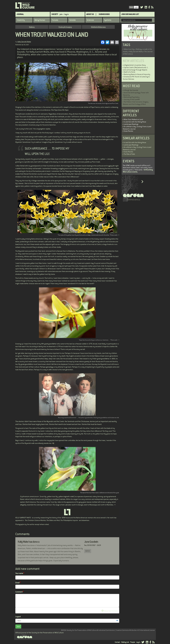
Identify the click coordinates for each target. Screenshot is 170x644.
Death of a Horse (129, 72)
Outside (72, 20)
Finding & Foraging (65, 27)
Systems (108, 20)
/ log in (66, 14)
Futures (55, 20)
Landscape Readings (131, 124)
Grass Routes (128, 131)
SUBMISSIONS (104, 14)
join (61, 14)
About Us (90, 14)
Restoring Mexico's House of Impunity (137, 74)
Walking (32, 27)
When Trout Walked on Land (133, 119)
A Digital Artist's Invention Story (135, 65)
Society (55, 14)
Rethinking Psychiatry (132, 97)
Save (18, 627)
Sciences (90, 20)
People (133, 642)
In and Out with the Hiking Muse (135, 122)
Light (136, 7)
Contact (117, 642)
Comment (19, 592)
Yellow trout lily (129, 49)
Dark (131, 7)
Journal (20, 14)
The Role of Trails (129, 154)
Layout (18, 617)
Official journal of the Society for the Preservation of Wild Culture (39, 633)
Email (17, 583)
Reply (88, 551)
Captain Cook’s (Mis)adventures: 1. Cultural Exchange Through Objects (135, 69)
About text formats (110, 611)
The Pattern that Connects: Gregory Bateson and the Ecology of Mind (136, 103)
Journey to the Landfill (132, 99)
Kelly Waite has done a (28, 542)
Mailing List (125, 642)
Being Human (40, 20)
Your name (19, 573)
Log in (138, 642)
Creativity (21, 20)
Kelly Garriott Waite (24, 42)
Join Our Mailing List (130, 14)
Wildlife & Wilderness (98, 27)
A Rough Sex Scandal (131, 90)
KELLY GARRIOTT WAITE (23, 518)
